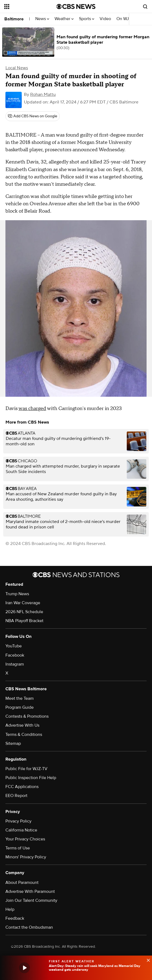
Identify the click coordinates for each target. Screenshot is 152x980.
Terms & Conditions (24, 735)
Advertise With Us (22, 725)
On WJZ (126, 19)
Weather (64, 19)
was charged (32, 409)
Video (105, 19)
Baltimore (14, 19)
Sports (87, 19)
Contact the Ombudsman (29, 927)
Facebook (15, 655)
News (42, 19)
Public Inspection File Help (31, 778)
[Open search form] (145, 7)
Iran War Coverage (23, 603)
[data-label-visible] (147, 960)
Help (10, 909)
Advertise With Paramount (30, 891)
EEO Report (16, 796)
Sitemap (13, 743)
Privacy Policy (18, 821)
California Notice (21, 830)
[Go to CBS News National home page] (76, 7)
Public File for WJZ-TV (26, 769)
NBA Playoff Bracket (24, 621)
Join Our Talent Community (31, 900)
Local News (17, 68)
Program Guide (20, 707)
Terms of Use (18, 848)
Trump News (17, 594)
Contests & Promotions (27, 716)
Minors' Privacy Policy (26, 857)
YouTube (14, 646)
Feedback (15, 918)
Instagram (15, 664)
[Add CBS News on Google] (33, 116)
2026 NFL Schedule (24, 612)
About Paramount (22, 883)
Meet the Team (20, 698)
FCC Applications (22, 787)
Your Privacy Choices (25, 839)
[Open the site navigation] (28, 7)
